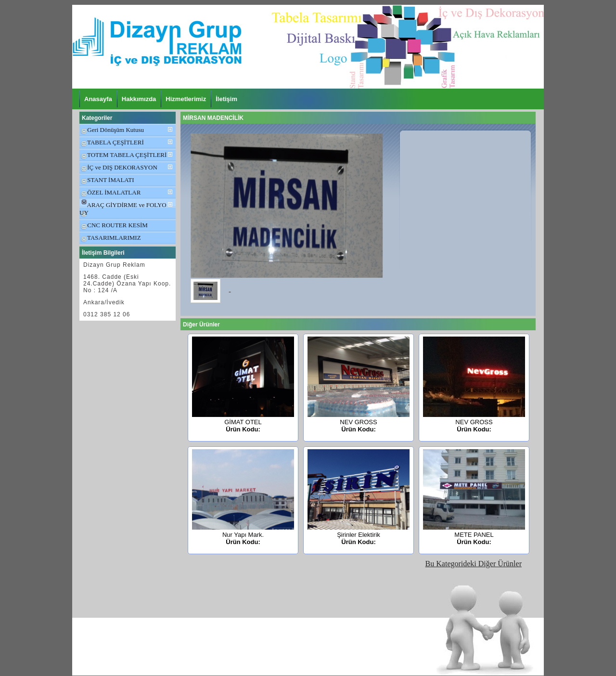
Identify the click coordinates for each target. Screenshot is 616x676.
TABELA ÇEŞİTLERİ (112, 142)
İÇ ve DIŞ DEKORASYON (118, 167)
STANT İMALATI (107, 180)
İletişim (226, 99)
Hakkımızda (139, 99)
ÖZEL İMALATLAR (110, 192)
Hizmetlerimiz (186, 99)
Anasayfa (98, 99)
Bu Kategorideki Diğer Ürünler (474, 564)
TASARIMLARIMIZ (110, 238)
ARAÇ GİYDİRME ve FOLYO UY (123, 209)
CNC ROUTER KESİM (114, 225)
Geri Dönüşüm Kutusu (112, 130)
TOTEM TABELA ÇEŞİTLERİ (123, 155)
